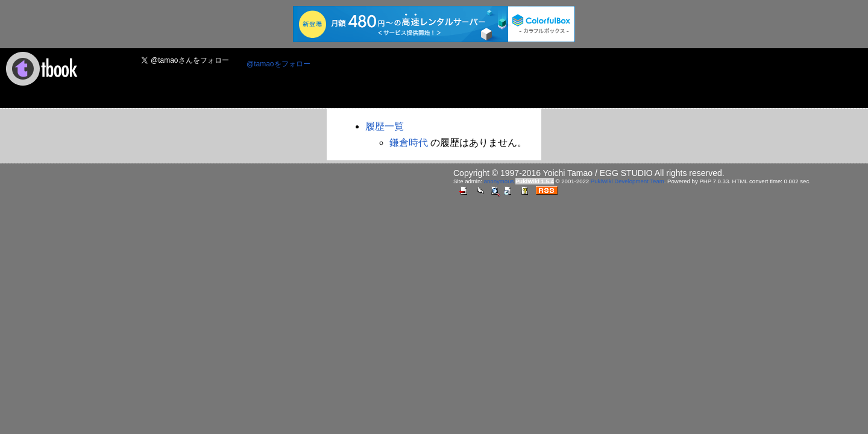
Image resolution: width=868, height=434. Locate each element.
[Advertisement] (539, 79)
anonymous (499, 181)
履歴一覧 (385, 126)
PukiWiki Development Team (627, 181)
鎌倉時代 (409, 143)
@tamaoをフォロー (278, 64)
